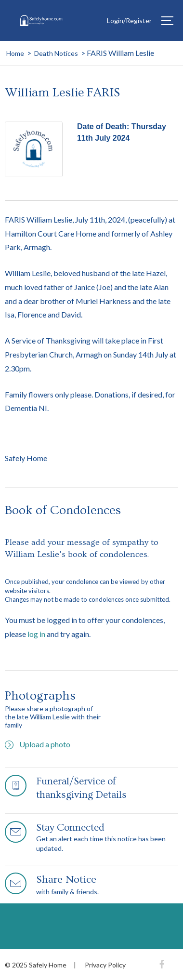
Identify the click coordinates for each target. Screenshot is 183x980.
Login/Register (129, 20)
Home (15, 53)
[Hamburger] (167, 21)
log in (36, 634)
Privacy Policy (105, 965)
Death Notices (56, 53)
